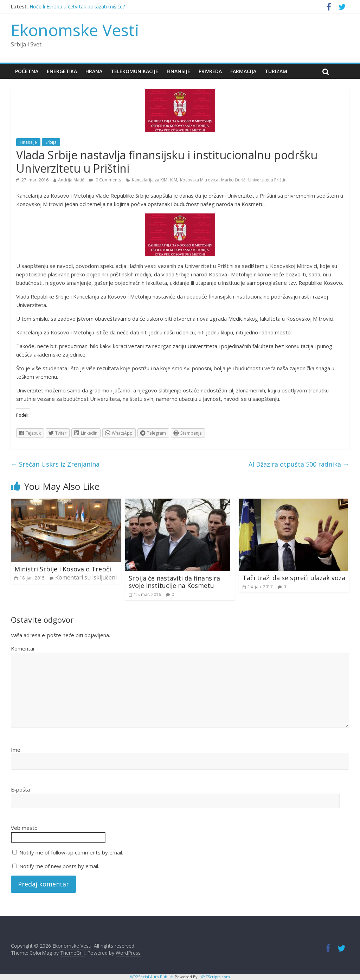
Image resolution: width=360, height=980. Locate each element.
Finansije (178, 71)
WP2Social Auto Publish (152, 977)
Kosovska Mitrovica (199, 180)
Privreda (210, 71)
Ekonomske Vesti (75, 30)
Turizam (276, 71)
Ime (16, 750)
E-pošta (20, 789)
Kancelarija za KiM (150, 180)
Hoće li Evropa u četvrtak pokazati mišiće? (77, 7)
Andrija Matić (71, 180)
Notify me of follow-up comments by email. (71, 852)
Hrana (94, 71)
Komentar (23, 648)
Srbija (51, 142)
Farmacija (243, 71)
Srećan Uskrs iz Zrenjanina (55, 464)
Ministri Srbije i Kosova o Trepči (63, 569)
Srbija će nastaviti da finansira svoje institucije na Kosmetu (174, 582)
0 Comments (105, 180)
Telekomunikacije (134, 71)
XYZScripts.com (215, 977)
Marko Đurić (233, 180)
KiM (174, 180)
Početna (27, 71)
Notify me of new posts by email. (59, 866)
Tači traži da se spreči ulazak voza (294, 578)
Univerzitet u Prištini (268, 180)
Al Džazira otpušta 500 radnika (299, 464)
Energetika (62, 71)
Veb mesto (24, 828)
